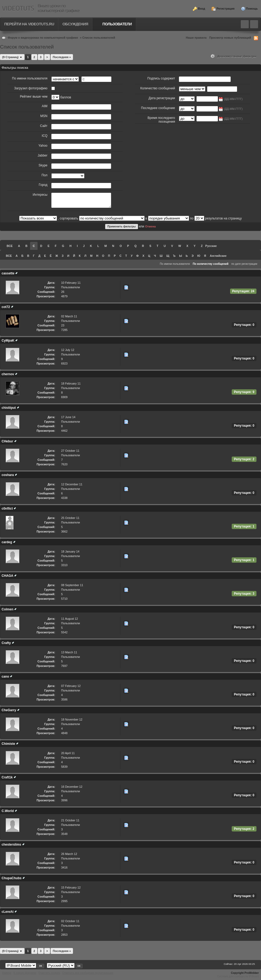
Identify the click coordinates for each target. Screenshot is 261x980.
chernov (8, 374)
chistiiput (9, 408)
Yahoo (43, 146)
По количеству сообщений (211, 264)
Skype (43, 165)
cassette (8, 273)
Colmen (7, 609)
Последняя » (62, 57)
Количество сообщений (158, 88)
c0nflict (7, 509)
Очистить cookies (49, 973)
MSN (44, 116)
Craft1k (7, 777)
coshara (8, 475)
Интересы (40, 195)
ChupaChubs (12, 878)
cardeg (7, 542)
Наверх (7, 973)
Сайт (44, 126)
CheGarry (9, 710)
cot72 (6, 307)
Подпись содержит (161, 78)
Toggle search (245, 24)
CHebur (7, 441)
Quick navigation (254, 24)
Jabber (42, 155)
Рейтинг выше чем (34, 97)
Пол (44, 175)
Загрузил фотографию (31, 88)
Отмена (150, 226)
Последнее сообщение (158, 108)
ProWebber (252, 973)
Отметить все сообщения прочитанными (88, 973)
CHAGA (7, 576)
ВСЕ (10, 246)
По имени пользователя (30, 78)
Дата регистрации (162, 98)
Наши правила (196, 38)
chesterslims (11, 845)
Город (43, 185)
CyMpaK (8, 341)
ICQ (45, 136)
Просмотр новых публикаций (230, 38)
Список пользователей (99, 38)
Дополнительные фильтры (233, 56)
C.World (8, 811)
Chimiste (8, 744)
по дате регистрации (244, 264)
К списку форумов (25, 973)
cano (5, 677)
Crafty (6, 643)
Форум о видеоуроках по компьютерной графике (43, 38)
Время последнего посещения (161, 120)
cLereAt (8, 912)
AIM (45, 106)
